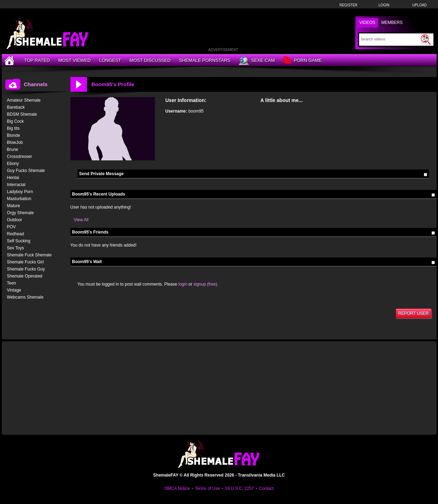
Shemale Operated (25, 276)
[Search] (390, 39)
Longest (110, 60)
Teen (12, 283)
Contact (266, 489)
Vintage (14, 290)
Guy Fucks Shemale (26, 171)
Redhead (16, 234)
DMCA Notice (177, 489)
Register (348, 5)
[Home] (10, 60)
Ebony (13, 164)
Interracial (16, 185)
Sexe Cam (257, 61)
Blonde (14, 135)
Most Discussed (150, 60)
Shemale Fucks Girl (26, 262)
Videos (367, 23)
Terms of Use (208, 489)
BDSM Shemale (22, 114)
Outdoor (15, 220)
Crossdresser (20, 157)
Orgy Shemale (21, 213)
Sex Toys (15, 248)
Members (392, 23)
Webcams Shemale (25, 297)
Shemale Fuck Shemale (29, 255)
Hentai (13, 178)
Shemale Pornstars (205, 60)
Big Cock (15, 121)
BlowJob (15, 142)
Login (384, 5)
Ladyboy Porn (20, 192)
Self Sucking (19, 241)
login (183, 284)
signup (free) (205, 284)
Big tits (13, 128)
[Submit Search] (426, 39)
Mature (14, 206)
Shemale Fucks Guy (26, 269)
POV (11, 227)
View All (81, 220)
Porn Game (302, 61)
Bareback (16, 107)
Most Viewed (74, 60)
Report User (413, 313)
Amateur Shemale (24, 100)
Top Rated (37, 60)
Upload (420, 5)
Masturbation (19, 199)
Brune (13, 149)
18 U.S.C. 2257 (239, 489)
